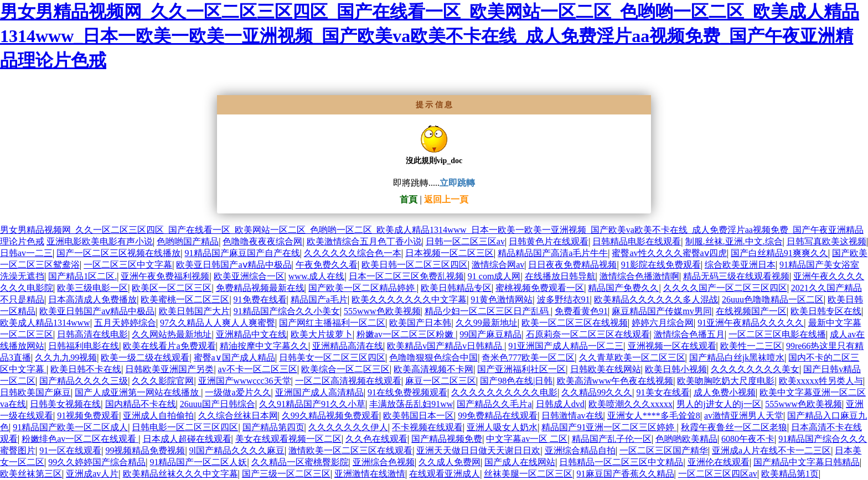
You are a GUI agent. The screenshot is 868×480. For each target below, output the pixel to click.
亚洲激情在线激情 (370, 474)
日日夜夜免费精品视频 (572, 265)
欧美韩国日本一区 (418, 416)
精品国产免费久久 (623, 288)
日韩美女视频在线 (65, 404)
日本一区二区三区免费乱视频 (406, 276)
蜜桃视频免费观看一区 (540, 288)
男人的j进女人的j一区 (719, 404)
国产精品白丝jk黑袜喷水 (737, 358)
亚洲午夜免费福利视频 (165, 276)
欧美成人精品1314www (45, 323)
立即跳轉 (457, 183)
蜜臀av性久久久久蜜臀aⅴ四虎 (669, 253)
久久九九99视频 (66, 358)
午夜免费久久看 (327, 265)
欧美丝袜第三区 (31, 474)
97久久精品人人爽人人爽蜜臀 (218, 323)
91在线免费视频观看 (407, 392)
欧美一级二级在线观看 (145, 358)
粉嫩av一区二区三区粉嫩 (406, 334)
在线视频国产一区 (751, 311)
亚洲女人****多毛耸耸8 (654, 416)
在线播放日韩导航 (560, 276)
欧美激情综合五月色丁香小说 (364, 241)
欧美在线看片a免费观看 (169, 346)
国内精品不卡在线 (141, 404)
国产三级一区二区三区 (286, 474)
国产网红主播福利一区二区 (332, 323)
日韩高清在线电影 (92, 334)
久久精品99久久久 (597, 392)
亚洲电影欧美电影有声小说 (100, 241)
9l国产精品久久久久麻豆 (237, 450)
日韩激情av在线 (572, 416)
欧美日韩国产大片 (194, 311)
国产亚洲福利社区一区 (521, 369)
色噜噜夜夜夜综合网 (262, 241)
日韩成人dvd (560, 404)
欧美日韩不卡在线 (86, 369)
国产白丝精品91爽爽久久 (779, 253)
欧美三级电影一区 (92, 288)
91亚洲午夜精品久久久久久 (751, 323)
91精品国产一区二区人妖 (198, 462)
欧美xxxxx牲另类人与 (821, 381)
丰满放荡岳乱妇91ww (411, 404)
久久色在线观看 (376, 439)
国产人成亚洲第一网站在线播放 (138, 392)
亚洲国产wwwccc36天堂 (245, 381)
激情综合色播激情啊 (639, 276)
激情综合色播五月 (689, 334)
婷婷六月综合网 (663, 323)
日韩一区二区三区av (465, 241)
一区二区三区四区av (718, 474)
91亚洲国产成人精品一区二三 (566, 346)
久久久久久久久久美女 (755, 369)
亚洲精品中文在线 (251, 334)
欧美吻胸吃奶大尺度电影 (726, 381)
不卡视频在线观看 (427, 427)
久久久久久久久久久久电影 (504, 392)
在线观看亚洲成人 (445, 474)
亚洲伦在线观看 (719, 462)
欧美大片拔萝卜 (322, 334)
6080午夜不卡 (748, 439)
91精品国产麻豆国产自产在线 (242, 253)
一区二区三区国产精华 (664, 450)
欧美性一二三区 (751, 346)
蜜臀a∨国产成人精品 (234, 358)
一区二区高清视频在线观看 (348, 381)
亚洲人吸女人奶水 (502, 427)
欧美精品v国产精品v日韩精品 (446, 346)
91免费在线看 (260, 299)
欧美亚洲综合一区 (249, 276)
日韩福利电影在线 (84, 346)
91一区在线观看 (70, 450)
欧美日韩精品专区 (456, 288)
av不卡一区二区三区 (258, 369)
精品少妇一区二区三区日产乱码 (488, 311)
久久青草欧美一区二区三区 (632, 358)
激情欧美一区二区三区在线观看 (350, 450)
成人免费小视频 (725, 392)
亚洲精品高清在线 (348, 346)
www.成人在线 (317, 276)
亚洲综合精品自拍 (580, 450)
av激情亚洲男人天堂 (744, 416)
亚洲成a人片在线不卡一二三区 (771, 450)
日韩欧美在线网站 (606, 369)
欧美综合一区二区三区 (345, 369)
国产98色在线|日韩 (516, 381)
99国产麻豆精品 (490, 334)
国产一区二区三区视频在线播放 (118, 253)
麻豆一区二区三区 (441, 381)
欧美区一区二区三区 (172, 288)
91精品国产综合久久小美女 (287, 311)
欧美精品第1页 (790, 474)
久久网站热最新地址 (172, 334)
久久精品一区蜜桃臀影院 (300, 462)
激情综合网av (498, 265)
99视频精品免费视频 (145, 450)
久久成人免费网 (449, 462)
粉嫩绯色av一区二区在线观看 (80, 439)
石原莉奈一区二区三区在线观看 (588, 334)
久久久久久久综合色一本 (353, 253)
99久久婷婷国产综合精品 (97, 462)
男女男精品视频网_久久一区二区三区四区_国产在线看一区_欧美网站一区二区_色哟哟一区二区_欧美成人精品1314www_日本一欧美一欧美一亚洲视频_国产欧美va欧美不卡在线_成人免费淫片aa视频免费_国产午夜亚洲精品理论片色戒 (430, 36)
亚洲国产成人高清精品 (319, 392)
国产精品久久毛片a (494, 404)
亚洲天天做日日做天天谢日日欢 (478, 450)
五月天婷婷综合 (125, 323)
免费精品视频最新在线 (260, 288)
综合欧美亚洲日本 (740, 265)
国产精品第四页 (273, 427)
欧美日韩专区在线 (826, 311)
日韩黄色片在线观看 (549, 241)
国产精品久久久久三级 (84, 381)
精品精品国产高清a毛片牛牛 (553, 253)
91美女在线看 (663, 392)
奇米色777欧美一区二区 (528, 358)
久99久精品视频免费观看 (330, 416)
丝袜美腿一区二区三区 (528, 474)
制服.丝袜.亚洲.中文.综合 (734, 241)
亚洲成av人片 (92, 474)
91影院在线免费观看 (661, 265)
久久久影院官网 (163, 381)
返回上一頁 (446, 199)
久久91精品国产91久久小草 (312, 404)
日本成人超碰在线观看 (187, 439)
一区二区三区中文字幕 (128, 265)
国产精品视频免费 (447, 439)
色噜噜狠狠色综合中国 (433, 358)
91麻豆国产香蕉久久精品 (626, 474)
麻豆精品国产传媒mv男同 (662, 311)
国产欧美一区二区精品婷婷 (363, 288)
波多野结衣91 (564, 299)
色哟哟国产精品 (188, 241)
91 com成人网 (494, 276)
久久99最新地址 (487, 323)
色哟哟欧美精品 (686, 439)
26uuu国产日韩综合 (218, 404)
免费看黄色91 (581, 311)
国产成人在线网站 (520, 462)
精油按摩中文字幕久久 (264, 346)
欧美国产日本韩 (420, 323)
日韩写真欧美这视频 (826, 241)
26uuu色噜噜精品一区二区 (773, 299)
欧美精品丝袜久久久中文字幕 (180, 474)
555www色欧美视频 (382, 311)
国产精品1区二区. (82, 276)
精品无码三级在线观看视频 (736, 276)
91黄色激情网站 (502, 299)
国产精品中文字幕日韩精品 (807, 462)
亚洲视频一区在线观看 (672, 346)
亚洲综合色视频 (384, 462)
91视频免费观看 (88, 416)
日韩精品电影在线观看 (637, 241)
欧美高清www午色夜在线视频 (615, 381)
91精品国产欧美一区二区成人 (70, 427)
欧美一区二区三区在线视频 (575, 323)
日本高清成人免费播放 (92, 299)
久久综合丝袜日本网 (238, 416)
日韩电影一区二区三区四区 (185, 427)
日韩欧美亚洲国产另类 (169, 369)
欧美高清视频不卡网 (433, 369)
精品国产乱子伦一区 (612, 439)
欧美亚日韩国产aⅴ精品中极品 (234, 265)
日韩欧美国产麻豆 (35, 392)
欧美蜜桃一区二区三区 (185, 299)
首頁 (409, 199)
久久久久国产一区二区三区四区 (725, 288)
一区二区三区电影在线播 (777, 334)
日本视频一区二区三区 (449, 253)
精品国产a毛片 (319, 299)
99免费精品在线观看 (498, 416)
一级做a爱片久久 (238, 392)
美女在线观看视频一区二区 (288, 439)
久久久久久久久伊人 (348, 427)
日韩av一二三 (26, 253)
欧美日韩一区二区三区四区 (415, 265)
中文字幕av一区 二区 (527, 439)
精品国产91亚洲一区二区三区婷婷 (609, 427)
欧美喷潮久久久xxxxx (631, 404)
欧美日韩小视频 (676, 369)
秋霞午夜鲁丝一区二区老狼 (734, 427)
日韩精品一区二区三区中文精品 (621, 462)
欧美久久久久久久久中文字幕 (409, 299)
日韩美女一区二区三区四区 (332, 358)
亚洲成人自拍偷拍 (158, 416)
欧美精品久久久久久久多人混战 (656, 299)
